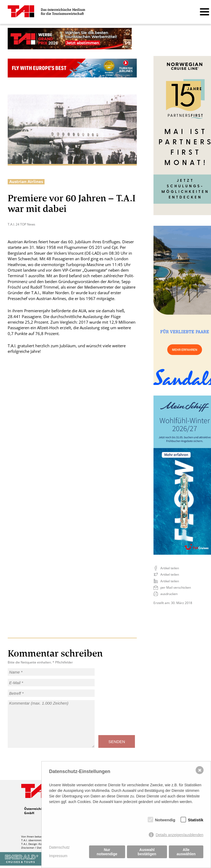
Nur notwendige (107, 852)
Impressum (58, 856)
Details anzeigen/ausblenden (179, 835)
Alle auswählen (186, 852)
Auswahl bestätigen (147, 852)
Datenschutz (59, 847)
